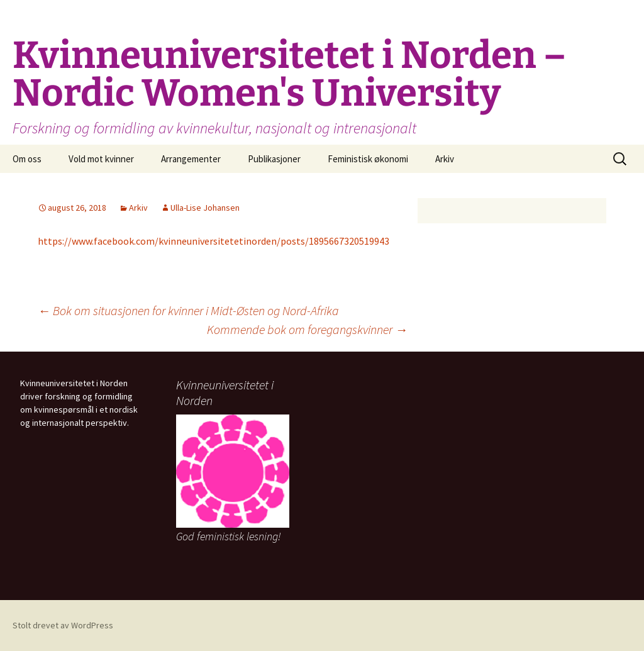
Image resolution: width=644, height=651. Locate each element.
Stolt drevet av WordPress (63, 625)
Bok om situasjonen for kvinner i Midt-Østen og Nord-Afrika (188, 310)
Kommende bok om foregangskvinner (307, 329)
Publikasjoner (274, 159)
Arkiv (445, 159)
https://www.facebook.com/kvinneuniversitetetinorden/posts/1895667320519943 (214, 241)
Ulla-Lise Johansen (205, 208)
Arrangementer (191, 159)
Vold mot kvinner (101, 159)
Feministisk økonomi (368, 159)
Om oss (27, 159)
